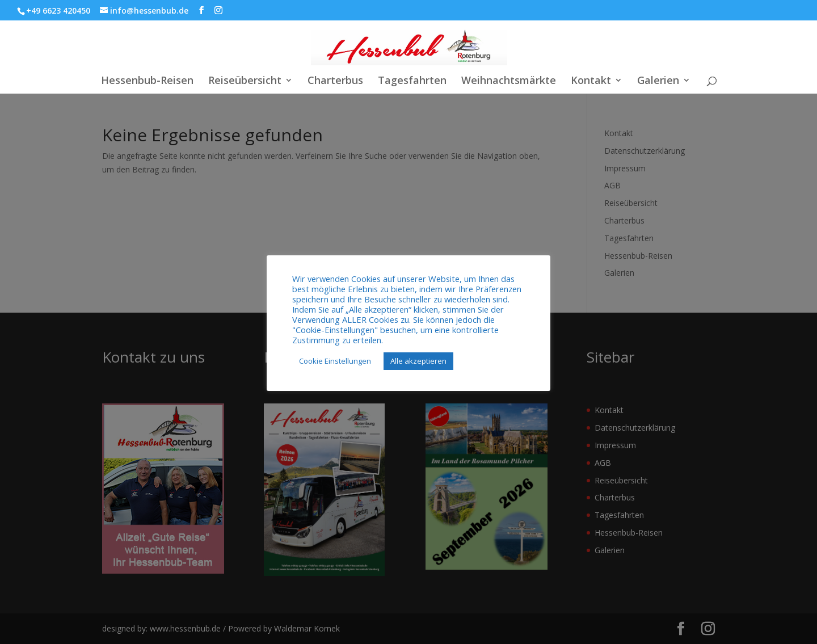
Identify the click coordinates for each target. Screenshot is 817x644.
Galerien (658, 81)
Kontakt (591, 81)
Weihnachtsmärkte (509, 81)
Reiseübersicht (245, 81)
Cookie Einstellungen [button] (335, 361)
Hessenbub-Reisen (147, 81)
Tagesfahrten (412, 81)
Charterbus (335, 81)
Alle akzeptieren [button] (418, 361)
